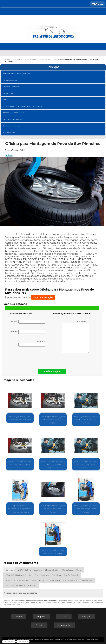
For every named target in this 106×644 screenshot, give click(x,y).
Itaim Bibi (34, 575)
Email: (28, 332)
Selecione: (10, 570)
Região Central (71, 575)
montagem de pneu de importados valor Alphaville (53, 464)
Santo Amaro (54, 580)
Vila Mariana (86, 580)
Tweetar (9, 155)
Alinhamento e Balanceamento (17, 73)
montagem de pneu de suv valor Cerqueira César (86, 464)
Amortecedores (10, 80)
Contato (39, 625)
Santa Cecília (38, 580)
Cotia (79, 570)
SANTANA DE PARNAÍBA (17, 580)
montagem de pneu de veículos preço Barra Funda (86, 509)
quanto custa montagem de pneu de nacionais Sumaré (20, 509)
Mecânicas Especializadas (15, 113)
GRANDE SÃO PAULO (16, 575)
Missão (64, 617)
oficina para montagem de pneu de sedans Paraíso (53, 509)
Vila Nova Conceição (15, 586)
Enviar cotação (52, 371)
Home (19, 617)
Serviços (53, 67)
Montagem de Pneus (12, 119)
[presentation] (27, 357)
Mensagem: (76, 337)
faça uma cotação (43, 297)
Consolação (68, 570)
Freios (6, 100)
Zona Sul (32, 586)
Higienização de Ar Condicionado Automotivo (23, 106)
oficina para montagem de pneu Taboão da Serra (53, 420)
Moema (45, 575)
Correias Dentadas (11, 87)
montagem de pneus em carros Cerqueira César (20, 464)
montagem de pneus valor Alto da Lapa (53, 552)
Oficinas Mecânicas (12, 126)
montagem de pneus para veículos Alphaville (20, 418)
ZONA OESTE (25, 570)
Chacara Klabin (52, 570)
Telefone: (32, 343)
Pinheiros (56, 575)
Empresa (41, 617)
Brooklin (38, 570)
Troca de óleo (9, 132)
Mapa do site (64, 625)
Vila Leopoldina (70, 580)
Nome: (28, 322)
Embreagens (9, 93)
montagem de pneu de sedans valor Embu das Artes (86, 420)
